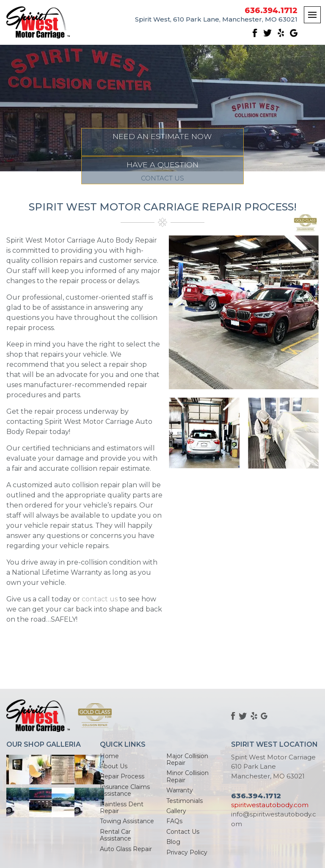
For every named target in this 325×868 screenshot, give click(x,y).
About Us (114, 766)
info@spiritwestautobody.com (274, 819)
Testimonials (185, 801)
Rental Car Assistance (116, 835)
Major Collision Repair (187, 759)
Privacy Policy (187, 852)
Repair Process (122, 776)
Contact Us (183, 832)
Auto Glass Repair (126, 849)
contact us (100, 599)
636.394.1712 (271, 11)
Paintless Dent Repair (122, 808)
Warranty (180, 790)
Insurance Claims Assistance (125, 790)
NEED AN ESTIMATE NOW (85, 171)
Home (109, 756)
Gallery (176, 811)
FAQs (174, 821)
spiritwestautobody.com (270, 805)
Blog (173, 842)
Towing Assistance (127, 821)
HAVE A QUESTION (240, 171)
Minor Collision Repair (187, 776)
